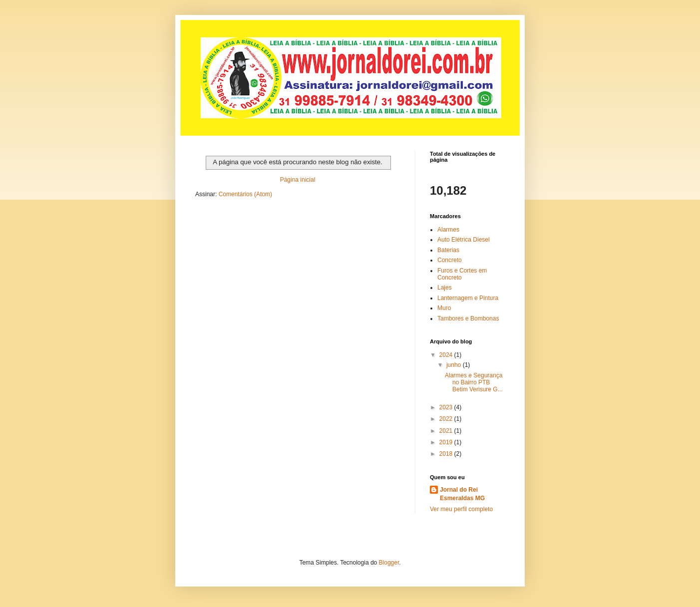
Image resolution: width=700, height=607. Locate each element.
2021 (447, 431)
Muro (444, 308)
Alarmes (448, 230)
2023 (447, 407)
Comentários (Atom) (245, 194)
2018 (447, 454)
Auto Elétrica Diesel (464, 240)
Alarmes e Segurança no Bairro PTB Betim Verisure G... (474, 383)
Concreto (450, 260)
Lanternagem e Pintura (468, 298)
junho (455, 365)
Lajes (445, 288)
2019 (447, 442)
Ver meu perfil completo (461, 509)
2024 (447, 355)
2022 (447, 419)
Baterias (448, 250)
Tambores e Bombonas (468, 318)
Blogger (389, 563)
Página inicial (298, 180)
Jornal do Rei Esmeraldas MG (462, 494)
